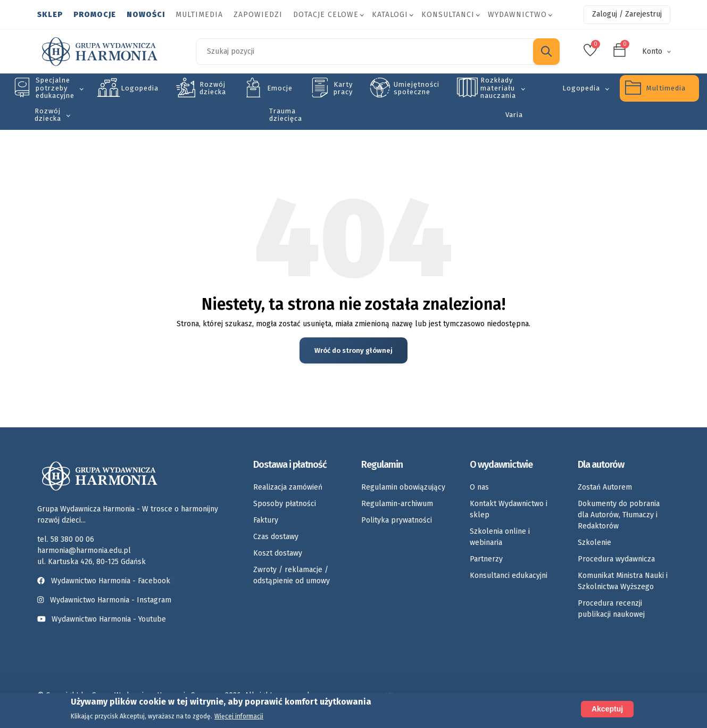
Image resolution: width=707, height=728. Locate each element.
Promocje (95, 15)
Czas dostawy (276, 537)
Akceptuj (607, 709)
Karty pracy (343, 88)
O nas (479, 487)
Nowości (146, 15)
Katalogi (390, 15)
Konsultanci (448, 15)
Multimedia (199, 15)
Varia (514, 115)
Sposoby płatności (285, 504)
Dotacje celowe (326, 15)
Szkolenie (594, 543)
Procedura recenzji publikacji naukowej (611, 609)
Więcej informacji (239, 717)
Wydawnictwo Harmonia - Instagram (111, 600)
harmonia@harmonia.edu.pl (84, 551)
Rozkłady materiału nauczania (498, 88)
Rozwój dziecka (213, 88)
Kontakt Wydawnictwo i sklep (509, 509)
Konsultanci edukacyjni (509, 576)
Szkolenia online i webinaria (500, 537)
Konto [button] (652, 51)
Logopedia (140, 88)
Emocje (280, 88)
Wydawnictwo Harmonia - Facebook (106, 581)
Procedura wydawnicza (616, 559)
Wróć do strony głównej (353, 350)
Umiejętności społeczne (417, 88)
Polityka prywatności (397, 520)
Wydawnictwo (517, 15)
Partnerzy (486, 559)
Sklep (50, 15)
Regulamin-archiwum (397, 504)
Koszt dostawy (278, 553)
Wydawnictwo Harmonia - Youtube (109, 619)
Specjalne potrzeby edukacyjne (55, 88)
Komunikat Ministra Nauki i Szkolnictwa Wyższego (623, 581)
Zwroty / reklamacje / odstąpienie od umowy (292, 575)
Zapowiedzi (258, 15)
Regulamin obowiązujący (403, 487)
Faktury (266, 520)
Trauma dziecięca (286, 115)
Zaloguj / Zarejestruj (627, 14)
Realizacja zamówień (288, 487)
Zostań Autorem (605, 487)
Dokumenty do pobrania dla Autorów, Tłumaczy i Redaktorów (619, 515)
